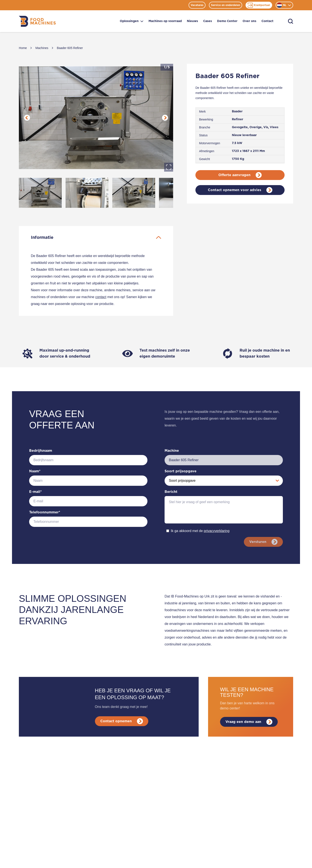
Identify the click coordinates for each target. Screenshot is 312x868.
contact (101, 297)
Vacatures (197, 5)
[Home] (37, 21)
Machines (42, 48)
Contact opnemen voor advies (240, 190)
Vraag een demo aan (249, 722)
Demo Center (227, 21)
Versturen (263, 542)
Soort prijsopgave (181, 471)
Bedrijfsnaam (41, 451)
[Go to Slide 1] (40, 193)
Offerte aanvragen (240, 175)
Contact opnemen (122, 721)
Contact (267, 21)
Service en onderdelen (226, 5)
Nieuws (192, 21)
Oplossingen (132, 21)
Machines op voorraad (165, 21)
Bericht (171, 492)
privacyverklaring (217, 531)
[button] (96, 118)
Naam (35, 471)
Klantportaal (259, 5)
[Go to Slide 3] (134, 193)
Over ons (249, 21)
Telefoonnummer (45, 512)
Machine (172, 451)
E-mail (35, 492)
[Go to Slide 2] (87, 193)
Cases (208, 21)
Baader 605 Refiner (70, 48)
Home (23, 48)
